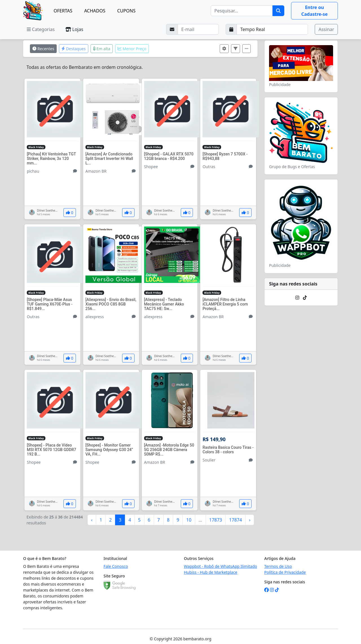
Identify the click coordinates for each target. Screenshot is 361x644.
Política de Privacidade (285, 572)
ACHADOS (95, 11)
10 (189, 520)
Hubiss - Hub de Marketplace (211, 572)
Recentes (43, 49)
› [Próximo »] (250, 520)
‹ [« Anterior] (92, 520)
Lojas (74, 29)
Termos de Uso (278, 566)
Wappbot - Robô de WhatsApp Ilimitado (221, 566)
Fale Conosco (116, 566)
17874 (235, 520)
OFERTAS (63, 11)
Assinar (326, 29)
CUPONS (126, 11)
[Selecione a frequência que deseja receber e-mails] (272, 29)
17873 (216, 520)
